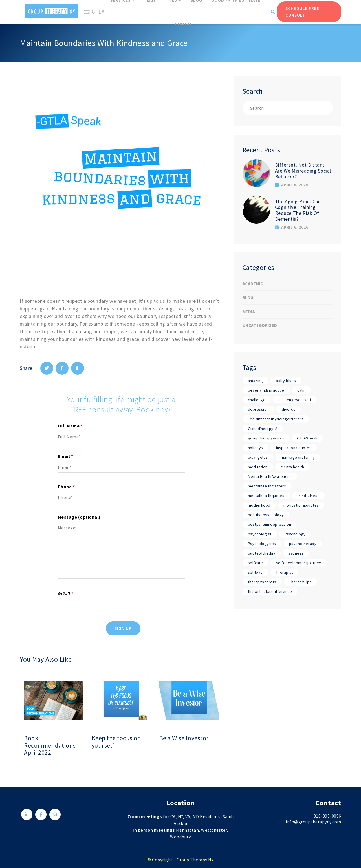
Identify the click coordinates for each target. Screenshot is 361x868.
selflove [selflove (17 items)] (255, 572)
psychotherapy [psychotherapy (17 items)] (303, 544)
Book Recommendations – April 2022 (52, 745)
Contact (185, 24)
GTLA (94, 12)
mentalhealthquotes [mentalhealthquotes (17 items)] (266, 496)
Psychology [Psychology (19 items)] (295, 534)
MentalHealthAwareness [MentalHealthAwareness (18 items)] (270, 476)
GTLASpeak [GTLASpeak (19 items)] (307, 438)
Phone (66, 487)
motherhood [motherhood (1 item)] (259, 505)
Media (249, 312)
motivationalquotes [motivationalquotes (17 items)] (301, 505)
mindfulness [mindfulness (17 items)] (309, 496)
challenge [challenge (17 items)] (257, 400)
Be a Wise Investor (184, 738)
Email (66, 456)
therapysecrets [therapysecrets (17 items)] (262, 582)
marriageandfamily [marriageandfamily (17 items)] (298, 457)
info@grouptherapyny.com (313, 822)
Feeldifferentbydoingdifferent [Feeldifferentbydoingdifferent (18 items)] (276, 419)
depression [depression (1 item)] (258, 409)
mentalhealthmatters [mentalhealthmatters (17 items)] (267, 486)
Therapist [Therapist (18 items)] (285, 572)
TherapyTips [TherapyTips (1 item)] (301, 582)
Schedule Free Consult (302, 12)
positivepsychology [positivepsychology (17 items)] (266, 515)
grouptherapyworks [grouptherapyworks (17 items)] (266, 438)
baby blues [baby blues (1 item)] (286, 381)
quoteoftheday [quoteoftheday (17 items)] (262, 553)
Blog (248, 298)
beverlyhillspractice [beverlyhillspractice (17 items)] (266, 390)
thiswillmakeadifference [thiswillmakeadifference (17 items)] (270, 591)
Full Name (70, 426)
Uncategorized (260, 325)
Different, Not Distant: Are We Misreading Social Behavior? (303, 171)
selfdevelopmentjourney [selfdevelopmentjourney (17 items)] (299, 563)
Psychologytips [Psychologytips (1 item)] (262, 544)
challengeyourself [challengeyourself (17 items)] (295, 400)
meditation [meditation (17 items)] (258, 467)
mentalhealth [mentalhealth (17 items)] (292, 467)
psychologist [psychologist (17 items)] (260, 534)
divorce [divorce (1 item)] (289, 409)
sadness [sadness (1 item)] (296, 553)
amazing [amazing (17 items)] (256, 381)
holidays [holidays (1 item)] (256, 448)
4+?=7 (66, 593)
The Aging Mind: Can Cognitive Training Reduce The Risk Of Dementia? (298, 210)
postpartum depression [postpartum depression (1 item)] (270, 524)
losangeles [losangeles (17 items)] (258, 457)
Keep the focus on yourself (116, 742)
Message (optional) (79, 517)
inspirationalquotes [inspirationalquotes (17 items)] (294, 448)
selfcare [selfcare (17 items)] (256, 563)
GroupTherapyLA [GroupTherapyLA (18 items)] (263, 429)
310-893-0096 (327, 816)
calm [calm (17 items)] (301, 390)
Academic (253, 284)
